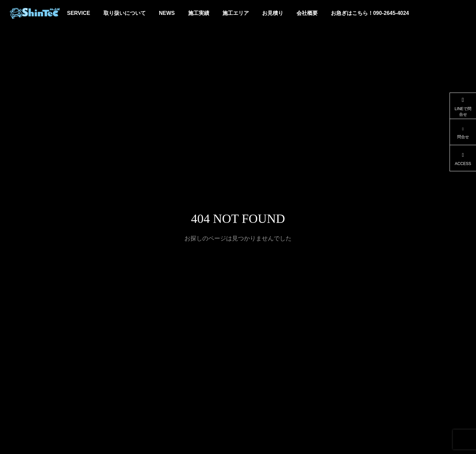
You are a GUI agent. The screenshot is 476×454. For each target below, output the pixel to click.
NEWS (167, 13)
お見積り (273, 13)
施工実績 (199, 13)
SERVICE (79, 13)
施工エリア (236, 13)
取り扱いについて (125, 13)
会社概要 (307, 13)
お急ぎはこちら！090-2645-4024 (370, 13)
